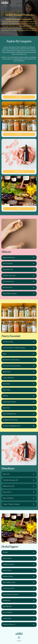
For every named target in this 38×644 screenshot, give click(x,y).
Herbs (19, 209)
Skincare (19, 97)
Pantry (19, 134)
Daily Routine (19, 171)
